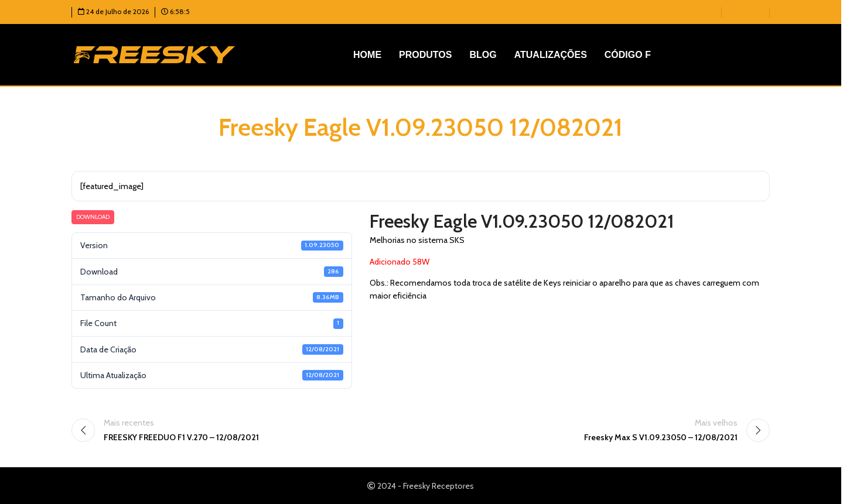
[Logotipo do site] (154, 54)
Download (93, 217)
